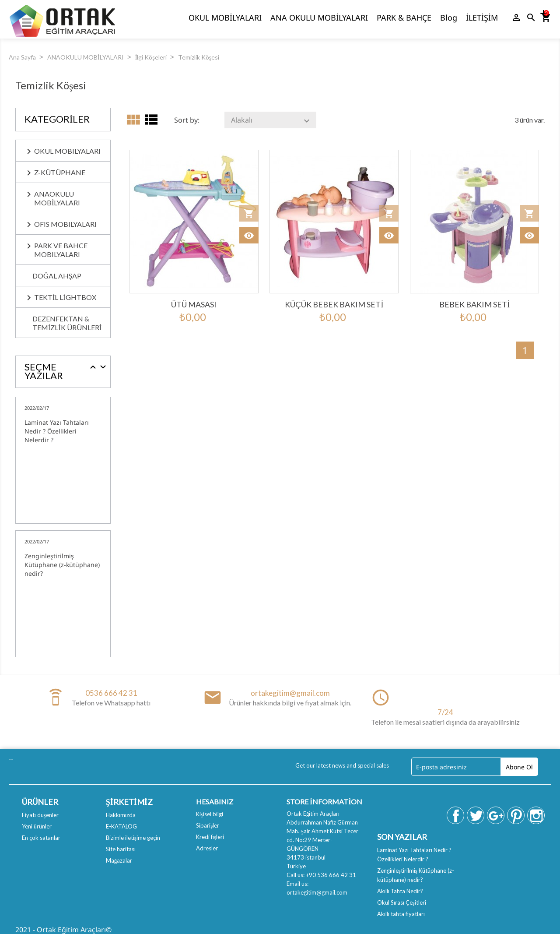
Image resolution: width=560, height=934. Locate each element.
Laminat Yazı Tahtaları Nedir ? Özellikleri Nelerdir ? (57, 431)
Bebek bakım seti (474, 304)
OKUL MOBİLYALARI (225, 18)
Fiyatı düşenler (40, 815)
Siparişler (208, 825)
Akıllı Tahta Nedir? (400, 891)
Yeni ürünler (37, 826)
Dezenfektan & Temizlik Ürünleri (67, 323)
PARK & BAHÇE (404, 18)
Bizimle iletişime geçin (133, 838)
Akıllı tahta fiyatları (401, 914)
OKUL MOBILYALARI (67, 151)
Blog (449, 18)
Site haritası (121, 849)
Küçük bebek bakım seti (334, 304)
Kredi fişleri (210, 837)
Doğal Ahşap (57, 276)
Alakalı (271, 121)
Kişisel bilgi (210, 814)
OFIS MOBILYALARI (65, 224)
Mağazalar (119, 860)
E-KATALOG (121, 826)
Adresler (207, 848)
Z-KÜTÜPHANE (60, 172)
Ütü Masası (194, 304)
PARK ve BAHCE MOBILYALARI (61, 250)
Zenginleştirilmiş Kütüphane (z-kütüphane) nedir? (62, 565)
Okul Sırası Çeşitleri (402, 902)
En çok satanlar (41, 838)
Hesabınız (215, 802)
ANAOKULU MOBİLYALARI (57, 198)
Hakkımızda (121, 815)
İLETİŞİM (482, 18)
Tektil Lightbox (65, 297)
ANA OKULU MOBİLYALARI (319, 18)
